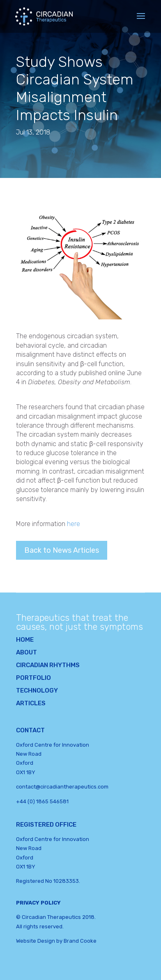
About (26, 652)
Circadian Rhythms (48, 665)
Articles (31, 703)
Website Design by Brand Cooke (56, 941)
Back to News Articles (62, 550)
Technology (37, 691)
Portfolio (33, 678)
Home (25, 640)
